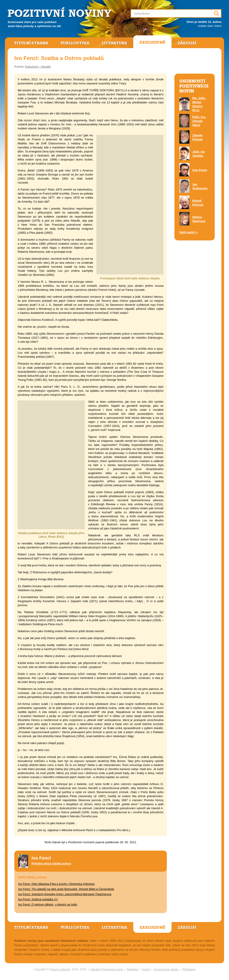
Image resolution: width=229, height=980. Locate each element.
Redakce (133, 969)
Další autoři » (189, 232)
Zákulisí (187, 43)
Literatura (114, 43)
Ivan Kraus (200, 170)
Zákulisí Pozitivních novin (107, 969)
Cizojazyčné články (166, 969)
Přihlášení (189, 969)
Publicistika (75, 43)
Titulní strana (31, 43)
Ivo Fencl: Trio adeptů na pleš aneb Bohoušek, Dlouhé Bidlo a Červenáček (66, 889)
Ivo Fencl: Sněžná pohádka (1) (38, 899)
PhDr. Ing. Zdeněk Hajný (199, 121)
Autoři (146, 969)
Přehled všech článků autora (51, 863)
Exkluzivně (152, 42)
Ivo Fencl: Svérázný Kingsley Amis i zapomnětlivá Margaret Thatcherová (65, 894)
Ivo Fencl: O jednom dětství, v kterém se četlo (48, 904)
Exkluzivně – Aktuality (38, 67)
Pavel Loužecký (60, 969)
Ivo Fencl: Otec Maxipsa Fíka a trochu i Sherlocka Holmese (56, 884)
